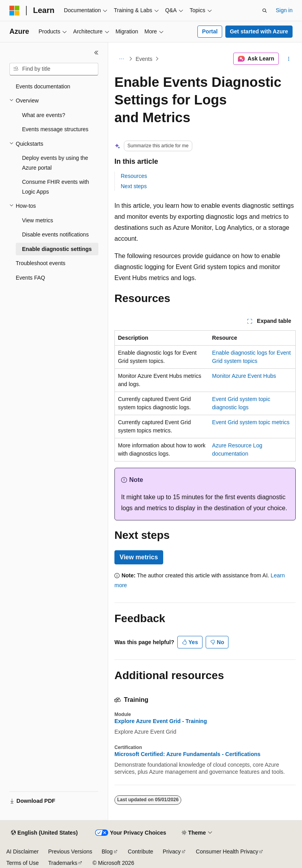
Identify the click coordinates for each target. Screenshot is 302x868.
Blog (107, 852)
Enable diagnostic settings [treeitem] (57, 249)
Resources (134, 176)
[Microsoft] (15, 11)
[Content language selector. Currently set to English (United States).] (44, 833)
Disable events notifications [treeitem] (55, 234)
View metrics (139, 557)
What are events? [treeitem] (44, 115)
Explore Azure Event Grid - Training (161, 721)
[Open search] (265, 11)
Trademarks (63, 863)
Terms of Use (22, 863)
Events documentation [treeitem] (43, 86)
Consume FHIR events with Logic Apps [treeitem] (55, 187)
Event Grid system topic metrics (251, 422)
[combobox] (54, 69)
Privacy (172, 852)
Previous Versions (70, 852)
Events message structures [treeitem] (55, 129)
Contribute (141, 852)
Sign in (284, 10)
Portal (210, 31)
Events (144, 59)
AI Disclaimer (22, 852)
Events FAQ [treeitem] (30, 278)
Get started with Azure (259, 31)
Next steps (134, 186)
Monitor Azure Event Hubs (244, 376)
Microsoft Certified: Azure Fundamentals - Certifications (187, 754)
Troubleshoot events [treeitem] (41, 263)
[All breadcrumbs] (121, 59)
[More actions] (289, 59)
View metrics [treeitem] (38, 220)
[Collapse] (96, 53)
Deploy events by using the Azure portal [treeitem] (55, 163)
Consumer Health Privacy (227, 852)
